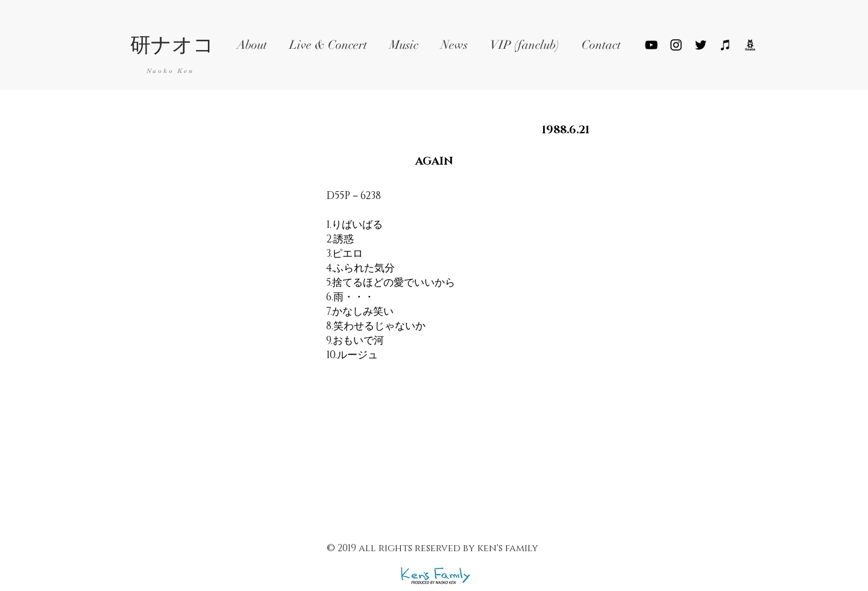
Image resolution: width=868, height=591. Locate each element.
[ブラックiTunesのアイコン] (725, 45)
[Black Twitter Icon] (701, 45)
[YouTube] (651, 45)
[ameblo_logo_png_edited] (750, 45)
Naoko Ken (170, 71)
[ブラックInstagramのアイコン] (676, 45)
